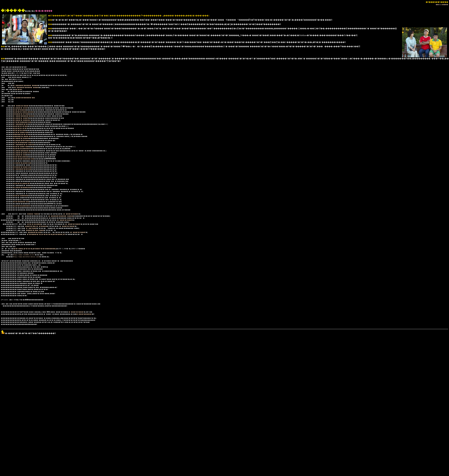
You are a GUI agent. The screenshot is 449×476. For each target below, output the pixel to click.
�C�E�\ (21, 90)
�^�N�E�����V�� (25, 122)
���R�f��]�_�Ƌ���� (40, 226)
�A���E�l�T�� (23, 114)
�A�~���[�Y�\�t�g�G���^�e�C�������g (39, 249)
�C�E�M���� (21, 110)
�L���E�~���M (23, 118)
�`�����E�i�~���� (26, 145)
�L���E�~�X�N (22, 108)
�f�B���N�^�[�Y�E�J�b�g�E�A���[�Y (52, 234)
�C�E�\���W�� (23, 196)
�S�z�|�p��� (38, 224)
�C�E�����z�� (23, 202)
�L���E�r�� (21, 155)
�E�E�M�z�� (21, 130)
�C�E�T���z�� (23, 132)
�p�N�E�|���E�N (24, 184)
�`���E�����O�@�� (26, 116)
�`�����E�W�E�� (25, 169)
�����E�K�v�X (23, 135)
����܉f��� (37, 214)
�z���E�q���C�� (25, 163)
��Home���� (442, 5)
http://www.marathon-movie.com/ (27, 257)
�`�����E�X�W (23, 124)
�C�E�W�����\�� (25, 143)
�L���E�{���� (23, 139)
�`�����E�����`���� (28, 86)
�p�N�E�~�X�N (22, 128)
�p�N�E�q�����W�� (26, 149)
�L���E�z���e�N (24, 153)
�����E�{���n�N (25, 137)
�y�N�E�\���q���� (26, 112)
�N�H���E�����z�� (26, 159)
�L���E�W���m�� (25, 188)
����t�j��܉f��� (38, 230)
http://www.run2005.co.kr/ (25, 255)
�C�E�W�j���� (23, 157)
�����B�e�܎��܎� (40, 232)
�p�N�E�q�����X (24, 206)
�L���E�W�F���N (24, 141)
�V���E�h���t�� (25, 167)
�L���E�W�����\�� (27, 98)
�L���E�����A (23, 151)
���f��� (34, 228)
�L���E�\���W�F (24, 120)
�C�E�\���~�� (23, 147)
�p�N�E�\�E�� (22, 126)
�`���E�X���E (24, 106)
